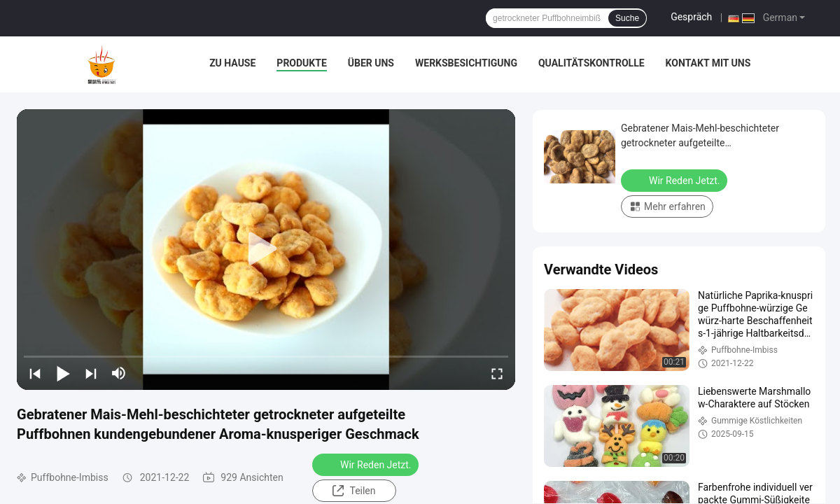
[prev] (35, 373)
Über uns (371, 63)
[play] (266, 249)
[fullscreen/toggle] (497, 373)
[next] (91, 373)
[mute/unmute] (119, 373)
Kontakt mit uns (708, 63)
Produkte (301, 63)
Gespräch (691, 17)
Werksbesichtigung (466, 63)
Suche (627, 18)
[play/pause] (63, 373)
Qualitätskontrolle (591, 63)
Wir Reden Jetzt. (367, 464)
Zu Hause (232, 63)
